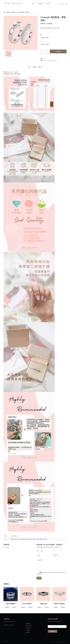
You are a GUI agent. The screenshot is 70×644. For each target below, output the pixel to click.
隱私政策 (28, 632)
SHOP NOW (28, 627)
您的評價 (40, 560)
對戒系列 (45, 61)
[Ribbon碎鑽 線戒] (27, 594)
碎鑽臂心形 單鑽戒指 (59, 604)
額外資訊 (34, 67)
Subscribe (52, 631)
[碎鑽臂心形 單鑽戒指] (59, 594)
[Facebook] (4, 642)
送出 (39, 578)
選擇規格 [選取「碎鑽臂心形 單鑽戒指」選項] (63, 607)
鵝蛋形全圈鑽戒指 (11, 604)
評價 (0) (40, 67)
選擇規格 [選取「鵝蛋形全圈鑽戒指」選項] (14, 607)
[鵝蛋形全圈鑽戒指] (11, 594)
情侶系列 (49, 61)
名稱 (39, 555)
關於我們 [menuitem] (41, 4)
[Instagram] (7, 642)
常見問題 (28, 629)
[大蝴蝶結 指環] (43, 594)
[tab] (29, 67)
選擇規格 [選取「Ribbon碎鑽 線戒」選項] (30, 607)
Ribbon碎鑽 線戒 (27, 604)
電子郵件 (56, 555)
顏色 (41, 35)
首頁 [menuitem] (33, 4)
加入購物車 (58, 51)
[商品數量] (45, 51)
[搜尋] (60, 4)
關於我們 (28, 623)
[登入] (63, 4)
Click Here (11, 622)
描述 (29, 67)
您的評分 (38, 551)
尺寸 (41, 41)
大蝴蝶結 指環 (43, 604)
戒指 (52, 61)
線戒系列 (56, 61)
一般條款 (28, 631)
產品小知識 (28, 625)
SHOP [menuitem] (49, 4)
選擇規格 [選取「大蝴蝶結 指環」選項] (47, 607)
